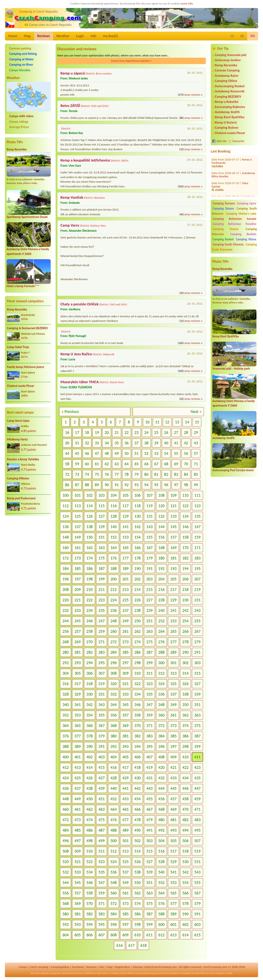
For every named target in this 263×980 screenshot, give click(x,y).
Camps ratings (19, 122)
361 (173, 715)
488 (113, 830)
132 (161, 516)
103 (102, 495)
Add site (221, 141)
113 (78, 506)
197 (78, 579)
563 (149, 893)
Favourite (238, 141)
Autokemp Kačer (227, 76)
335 (149, 694)
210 (89, 589)
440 (113, 788)
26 (166, 432)
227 (149, 600)
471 (197, 809)
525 (126, 862)
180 (161, 558)
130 (137, 516)
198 (89, 579)
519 (197, 851)
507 (197, 841)
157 (173, 537)
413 (78, 767)
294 (89, 663)
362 (185, 715)
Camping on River (21, 65)
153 (126, 537)
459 (197, 799)
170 (185, 548)
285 (126, 652)
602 (185, 924)
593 (78, 924)
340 (65, 705)
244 (65, 621)
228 (161, 600)
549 (126, 883)
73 (77, 474)
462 (89, 809)
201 (126, 579)
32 (87, 443)
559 (102, 893)
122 (185, 506)
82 (166, 474)
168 (161, 548)
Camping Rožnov (227, 128)
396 (161, 746)
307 (102, 673)
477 (126, 820)
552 (161, 883)
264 (161, 631)
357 (126, 715)
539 (149, 872)
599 (149, 924)
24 (146, 432)
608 (113, 935)
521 (78, 862)
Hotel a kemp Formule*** (23, 286)
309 (126, 673)
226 (137, 600)
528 (161, 862)
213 (126, 589)
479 (149, 820)
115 (102, 506)
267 (197, 631)
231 (197, 600)
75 (97, 474)
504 (161, 841)
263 (149, 631)
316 (65, 684)
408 (161, 757)
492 (161, 830)
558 (89, 893)
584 (113, 914)
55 (176, 453)
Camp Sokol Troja (18, 347)
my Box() (110, 36)
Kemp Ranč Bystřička (230, 117)
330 (89, 694)
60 (87, 464)
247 (102, 621)
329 (78, 694)
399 (197, 746)
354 (89, 715)
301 (173, 663)
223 (102, 600)
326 (185, 684)
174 (89, 558)
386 (185, 736)
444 (161, 788)
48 (107, 453)
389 (78, 746)
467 (149, 809)
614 (185, 935)
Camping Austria (119, 973)
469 (173, 809)
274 (137, 642)
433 (173, 778)
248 (113, 621)
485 (78, 830)
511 (102, 851)
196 (65, 579)
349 (173, 705)
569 (78, 903)
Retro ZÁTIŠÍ (70, 106)
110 (185, 495)
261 (126, 631)
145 (173, 527)
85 (196, 474)
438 (89, 788)
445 (173, 788)
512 (113, 851)
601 (173, 924)
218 (185, 589)
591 (197, 914)
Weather (63, 36)
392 (113, 746)
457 (173, 799)
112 (65, 506)
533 (78, 872)
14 (187, 422)
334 (137, 694)
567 (197, 893)
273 (126, 642)
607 (102, 935)
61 (97, 464)
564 (161, 893)
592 (65, 924)
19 (97, 432)
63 (117, 464)
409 (173, 757)
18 (87, 432)
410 (185, 757)
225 (126, 600)
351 (197, 705)
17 (77, 432)
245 (78, 621)
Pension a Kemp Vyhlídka (23, 459)
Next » (196, 411)
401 (78, 757)
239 (149, 610)
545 (78, 883)
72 (67, 474)
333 (126, 694)
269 (78, 642)
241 (173, 610)
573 (126, 903)
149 (78, 537)
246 (89, 621)
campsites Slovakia (190, 973)
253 (173, 621)
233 (78, 610)
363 (197, 715)
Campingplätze (60, 967)
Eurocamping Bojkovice (230, 107)
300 (161, 663)
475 (102, 820)
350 (185, 705)
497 (78, 841)
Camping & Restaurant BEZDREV (27, 328)
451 (102, 799)
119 (149, 506)
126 (89, 516)
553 (173, 883)
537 (126, 872)
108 (161, 495)
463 (102, 809)
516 (161, 851)
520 (65, 862)
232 (65, 610)
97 (176, 485)
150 (89, 537)
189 (126, 569)
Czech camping (39, 967)
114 (89, 506)
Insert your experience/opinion (131, 61)
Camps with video (21, 116)
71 (196, 464)
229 (173, 600)
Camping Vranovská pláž (231, 55)
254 (185, 621)
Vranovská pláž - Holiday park (231, 369)
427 (102, 778)
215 (149, 589)
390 (89, 746)
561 (126, 893)
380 (113, 736)
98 (186, 485)
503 (149, 841)
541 (173, 872)
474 (89, 820)
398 (185, 746)
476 (113, 820)
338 (185, 694)
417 (126, 767)
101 (78, 495)
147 (197, 527)
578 (185, 903)
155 (149, 537)
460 (65, 809)
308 (113, 673)
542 (185, 872)
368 (113, 726)
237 (126, 610)
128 (113, 516)
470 (185, 809)
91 (117, 485)
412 (65, 767)
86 (67, 485)
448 (65, 799)
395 (149, 746)
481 (173, 820)
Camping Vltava (246, 239)
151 (102, 537)
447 (197, 788)
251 (149, 621)
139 (102, 527)
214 (137, 589)
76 (107, 474)
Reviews (44, 36)
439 (102, 788)
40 (166, 443)
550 (137, 883)
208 (65, 589)
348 (161, 705)
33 (97, 443)
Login (80, 36)
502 (137, 841)
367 (102, 726)
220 (65, 600)
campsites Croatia (224, 973)
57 (196, 453)
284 (113, 652)
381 (126, 736)
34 (107, 443)
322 (137, 684)
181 (173, 558)
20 (107, 432)
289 (173, 652)
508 (65, 851)
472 (65, 820)
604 (65, 935)
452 (113, 799)
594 (89, 924)
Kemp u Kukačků (227, 102)
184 (65, 569)
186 (89, 569)
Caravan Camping (227, 70)
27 (176, 432)
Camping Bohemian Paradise (234, 224)
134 (185, 516)
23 (136, 432)
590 (185, 914)
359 (149, 715)
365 (78, 726)
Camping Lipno (247, 203)
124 (65, 516)
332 (113, 694)
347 (149, 705)
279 (197, 642)
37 (136, 443)
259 (102, 631)
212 (113, 589)
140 (113, 527)
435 (197, 778)
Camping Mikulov (18, 478)
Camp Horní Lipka (18, 421)
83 (176, 474)
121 (173, 506)
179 (149, 558)
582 (89, 914)
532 (65, 872)
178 (137, 558)
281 (78, 652)
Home (13, 36)
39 (156, 443)
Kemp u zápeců (73, 73)
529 (173, 862)
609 (126, 935)
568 (65, 903)
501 (126, 841)
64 (127, 464)
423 (197, 767)
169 (173, 548)
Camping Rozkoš (223, 239)
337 (173, 694)
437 (78, 788)
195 (197, 569)
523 (102, 862)
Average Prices (19, 127)
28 (186, 432)
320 (113, 684)
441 (126, 788)
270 (89, 642)
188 (113, 569)
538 (137, 872)
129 (126, 516)
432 (161, 778)
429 (126, 778)
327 (197, 684)
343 (102, 705)
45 (77, 453)
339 (197, 694)
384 (161, 736)
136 (65, 527)
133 (173, 516)
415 (102, 767)
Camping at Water (21, 59)
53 (156, 453)
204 (161, 579)
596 (113, 924)
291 (197, 652)
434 (185, 778)
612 (161, 935)
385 (173, 736)
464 (113, 809)
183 (197, 558)
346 (137, 705)
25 (156, 432)
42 (186, 443)
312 (161, 673)
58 (67, 464)
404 (113, 757)
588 (161, 914)
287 (149, 652)
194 (185, 569)
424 (65, 778)
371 (149, 726)
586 (137, 914)
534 (89, 872)
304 (65, 673)
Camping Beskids (243, 234)
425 (78, 778)
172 (65, 558)
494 (185, 830)
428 (113, 778)
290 (185, 652)
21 (117, 432)
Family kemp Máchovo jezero (26, 367)
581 (78, 914)
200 (113, 579)
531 (197, 862)
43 (196, 443)
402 (89, 757)
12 (167, 422)
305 (78, 673)
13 (177, 422)
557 (78, 893)
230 (185, 600)
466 (137, 809)
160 (65, 548)
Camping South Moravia (228, 244)
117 (126, 506)
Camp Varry (70, 225)
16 (67, 432)
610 (137, 935)
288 (161, 652)
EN (253, 36)
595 (102, 924)
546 (89, 883)
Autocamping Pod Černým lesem (233, 470)
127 (102, 516)
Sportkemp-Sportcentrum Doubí (27, 217)
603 (197, 924)
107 (149, 495)
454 (137, 799)
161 (78, 548)
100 (65, 495)
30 (67, 443)
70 (186, 464)
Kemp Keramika (17, 149)
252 (161, 621)
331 (102, 694)
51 (136, 453)
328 (65, 694)
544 (65, 883)
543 (197, 872)
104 (113, 495)
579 (197, 903)
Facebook (78, 967)
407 (149, 757)
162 (89, 548)
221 (78, 600)
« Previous (70, 411)
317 (78, 684)
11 (157, 422)
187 (102, 569)
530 (185, 862)
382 (137, 736)
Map (27, 36)
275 (149, 642)
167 (149, 548)
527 (149, 862)
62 (107, 464)
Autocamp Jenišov (228, 60)
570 (89, 903)
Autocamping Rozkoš (230, 86)
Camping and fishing (23, 54)
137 (78, 527)
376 (65, 736)
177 (126, 558)
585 (126, 914)
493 (173, 830)
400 (65, 757)
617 (131, 945)
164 (113, 548)
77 (117, 474)
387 (197, 736)
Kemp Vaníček (72, 197)
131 (149, 516)
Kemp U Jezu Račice (76, 354)
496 (65, 841)
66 (146, 464)
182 (185, 558)
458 (185, 799)
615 (197, 935)
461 (78, 809)
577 (173, 903)
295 (102, 663)
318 (89, 684)
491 (149, 830)
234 (89, 610)
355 (102, 715)
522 (89, 862)
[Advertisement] (234, 552)
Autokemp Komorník (230, 91)
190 (137, 569)
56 (186, 453)
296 (113, 663)
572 (113, 903)
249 (126, 621)
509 (78, 851)
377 (78, 736)
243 (197, 610)
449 (78, 799)
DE (242, 36)
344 (113, 705)
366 (89, 726)
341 (78, 705)
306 (89, 673)
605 (78, 935)
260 (113, 631)
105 (126, 495)
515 (149, 851)
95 (156, 485)
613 (173, 935)
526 (137, 862)
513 (126, 851)
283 (102, 652)
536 (113, 872)
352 (65, 715)
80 (146, 474)
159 (197, 537)
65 (136, 464)
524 (113, 862)
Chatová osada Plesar (21, 386)
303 (197, 663)
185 (78, 569)
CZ (232, 36)
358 (137, 715)
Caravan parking (20, 48)
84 (186, 474)
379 (102, 736)
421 (173, 767)
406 (137, 757)
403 (102, 757)
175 (102, 558)
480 (161, 820)
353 (78, 715)
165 (126, 548)
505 (173, 841)
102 (89, 495)
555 (197, 883)
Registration (123, 967)
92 (127, 485)
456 (161, 799)
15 (197, 422)
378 (89, 736)
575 (149, 903)
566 (185, 893)
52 (146, 453)
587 (149, 914)
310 (137, 673)
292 (65, 663)
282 (89, 652)
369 (126, 726)
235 (102, 610)
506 (185, 841)
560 (113, 893)
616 (119, 945)
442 (137, 788)
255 (197, 621)
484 (65, 830)
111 (197, 495)
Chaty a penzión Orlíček (79, 304)
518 (185, 851)
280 (65, 652)
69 (176, 464)
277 (173, 642)
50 (127, 453)
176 (113, 558)
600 (161, 924)
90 (107, 485)
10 (147, 422)
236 (113, 610)
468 (161, 809)
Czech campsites (42, 973)
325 (173, 684)
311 (149, 673)
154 (137, 537)
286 (137, 652)
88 (87, 485)
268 (65, 642)
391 (102, 746)
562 (137, 893)
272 (113, 642)
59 (77, 464)
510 (89, 851)
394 (137, 746)
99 (196, 485)
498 (89, 841)
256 (65, 631)
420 (161, 767)
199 (102, 579)
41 (176, 443)
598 (137, 924)
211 (102, 589)
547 (102, 883)
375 (197, 726)
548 (113, 883)
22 (127, 432)
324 (161, 684)
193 (173, 569)
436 (65, 788)
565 (173, 893)
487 (102, 830)
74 (87, 474)
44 (67, 453)
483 (197, 820)
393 (126, 746)
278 (185, 642)
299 (149, 663)
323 (149, 684)
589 (173, 914)
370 (137, 726)
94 (146, 485)
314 (185, 673)
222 (89, 600)
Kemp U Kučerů (226, 122)
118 (137, 506)
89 (97, 485)
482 (185, 820)
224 (113, 600)
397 (173, 746)
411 (197, 757)
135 (197, 516)
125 (78, 516)
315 (197, 673)
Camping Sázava (223, 209)
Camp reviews (192, 95)
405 (126, 757)
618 (143, 945)
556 (65, 893)
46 (87, 453)
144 (161, 527)
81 (156, 474)
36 (127, 443)
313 (173, 673)
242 (185, 610)
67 (156, 464)
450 (89, 799)
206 (185, 579)
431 (149, 778)
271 (102, 642)
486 (89, 830)
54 (166, 453)
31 (77, 443)
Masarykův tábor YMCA (80, 382)
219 (197, 589)
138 (89, 527)
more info (187, 3)
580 (65, 914)
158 (185, 537)
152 (113, 537)
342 (89, 705)
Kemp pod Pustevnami (21, 498)
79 (136, 474)
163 (102, 548)
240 (161, 610)
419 (149, 767)
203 (149, 579)
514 (137, 851)
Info (93, 36)
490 (137, 830)
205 (173, 579)
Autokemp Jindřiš (227, 112)
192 (161, 569)
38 (146, 443)
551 (149, 883)
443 (149, 788)
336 (161, 694)
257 (78, 631)
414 (89, 767)
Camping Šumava (224, 203)
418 (137, 767)
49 (117, 453)
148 (65, 537)
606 (89, 935)
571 (102, 903)
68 (166, 464)
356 (113, 715)
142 (137, 527)
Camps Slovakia (20, 70)
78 (127, 474)
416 (113, 767)
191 (149, 569)
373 (173, 726)
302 (185, 663)
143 (149, 527)
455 (149, 799)
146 (185, 527)
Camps (23, 967)
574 (137, 903)
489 (126, 830)
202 (137, 579)
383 (149, 736)
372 (161, 726)
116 (113, 506)
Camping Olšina (226, 81)
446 (185, 788)
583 (102, 914)
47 (97, 453)
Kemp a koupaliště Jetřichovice (85, 160)
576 (161, 903)
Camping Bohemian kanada (234, 219)
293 (78, 663)
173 (78, 558)
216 (161, 589)
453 (126, 799)
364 (65, 726)
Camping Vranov (226, 229)
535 (102, 872)
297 (126, 663)
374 (185, 726)
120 (161, 506)
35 (117, 443)
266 (185, 631)
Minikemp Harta (17, 439)
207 (197, 579)
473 (78, 820)
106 (137, 495)
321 (126, 684)
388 (65, 746)
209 (78, 589)
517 (173, 851)
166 (137, 548)
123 (197, 506)
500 (113, 841)
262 (137, 631)
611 (149, 935)
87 (77, 485)
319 (102, 684)
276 (161, 642)
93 (136, 485)
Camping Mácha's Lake (241, 214)
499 (102, 841)
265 (173, 631)
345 (126, 705)
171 (197, 548)
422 (185, 767)
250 (137, 621)
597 (126, 924)
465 (126, 809)
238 (137, 610)
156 (161, 537)
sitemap (138, 967)
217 (173, 589)
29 (196, 432)
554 (185, 883)
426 (89, 778)
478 (137, 820)
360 (161, 715)
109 (173, 495)
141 (126, 527)
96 (166, 485)
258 (89, 631)
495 (197, 830)
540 (161, 872)
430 (137, 778)
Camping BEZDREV (228, 97)
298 (137, 663)
